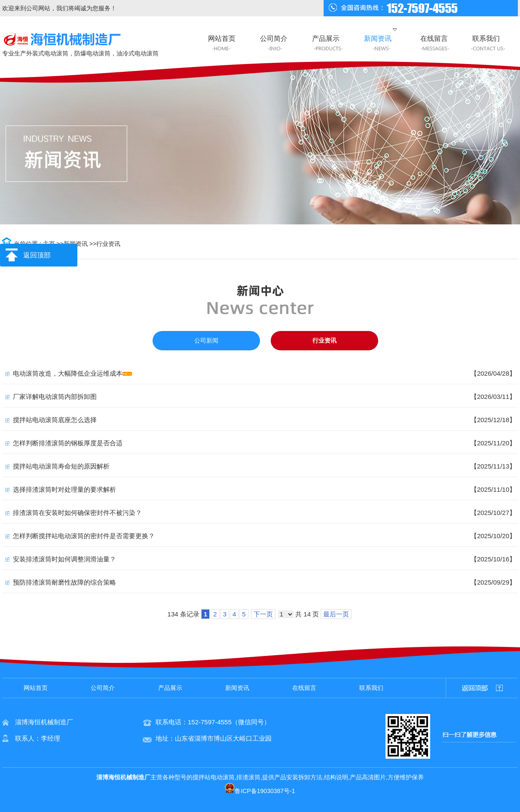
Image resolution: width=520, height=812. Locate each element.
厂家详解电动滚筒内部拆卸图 (55, 397)
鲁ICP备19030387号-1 (260, 791)
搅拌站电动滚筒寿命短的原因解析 (61, 466)
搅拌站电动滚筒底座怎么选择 (55, 420)
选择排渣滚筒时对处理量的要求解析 (64, 489)
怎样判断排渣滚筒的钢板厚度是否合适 (68, 443)
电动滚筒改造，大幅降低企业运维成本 (68, 373)
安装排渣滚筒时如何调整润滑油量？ (64, 559)
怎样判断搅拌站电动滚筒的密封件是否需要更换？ (84, 536)
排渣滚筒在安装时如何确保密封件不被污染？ (77, 513)
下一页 (263, 614)
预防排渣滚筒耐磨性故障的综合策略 (64, 582)
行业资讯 (108, 244)
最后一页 (336, 614)
